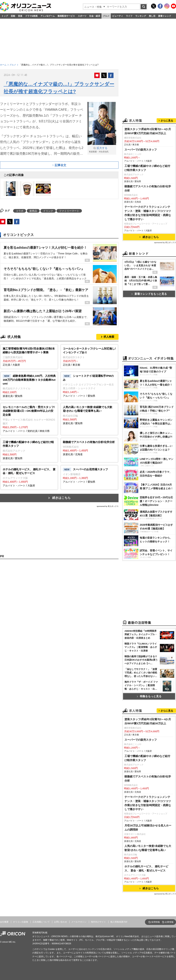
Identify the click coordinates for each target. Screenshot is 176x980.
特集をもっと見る (149, 696)
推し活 (152, 16)
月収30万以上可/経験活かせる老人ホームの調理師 (148, 827)
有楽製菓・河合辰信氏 (102, 149)
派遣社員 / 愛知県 (29, 386)
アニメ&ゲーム (48, 16)
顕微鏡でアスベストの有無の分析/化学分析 (148, 188)
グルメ (106, 16)
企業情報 (169, 922)
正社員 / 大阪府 (29, 356)
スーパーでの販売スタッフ (141, 150)
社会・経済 (95, 16)
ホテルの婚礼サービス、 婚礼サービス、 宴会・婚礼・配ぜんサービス (146, 868)
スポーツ (82, 16)
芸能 (13, 16)
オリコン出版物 (20, 922)
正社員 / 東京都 (89, 356)
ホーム (3, 65)
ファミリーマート (69, 211)
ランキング (141, 16)
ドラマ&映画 (31, 16)
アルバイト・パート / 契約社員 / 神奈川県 (29, 419)
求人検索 (109, 337)
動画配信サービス (66, 16)
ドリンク (48, 211)
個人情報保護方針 (119, 922)
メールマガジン (79, 922)
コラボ (20, 211)
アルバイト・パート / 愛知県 (89, 386)
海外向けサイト (98, 922)
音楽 (20, 16)
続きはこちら (61, 498)
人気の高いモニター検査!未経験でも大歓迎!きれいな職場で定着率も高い (148, 848)
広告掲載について (41, 922)
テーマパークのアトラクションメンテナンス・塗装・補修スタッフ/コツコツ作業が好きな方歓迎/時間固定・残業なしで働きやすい (148, 213)
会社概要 (4, 922)
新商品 (33, 211)
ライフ (129, 16)
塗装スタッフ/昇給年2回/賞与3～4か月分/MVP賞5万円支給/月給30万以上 (148, 131)
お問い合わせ (61, 922)
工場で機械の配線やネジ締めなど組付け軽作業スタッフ (147, 168)
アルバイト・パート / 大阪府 (29, 477)
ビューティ (118, 16)
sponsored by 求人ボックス (108, 506)
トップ (5, 16)
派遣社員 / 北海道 (89, 448)
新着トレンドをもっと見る (149, 294)
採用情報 (156, 922)
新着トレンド (165, 16)
